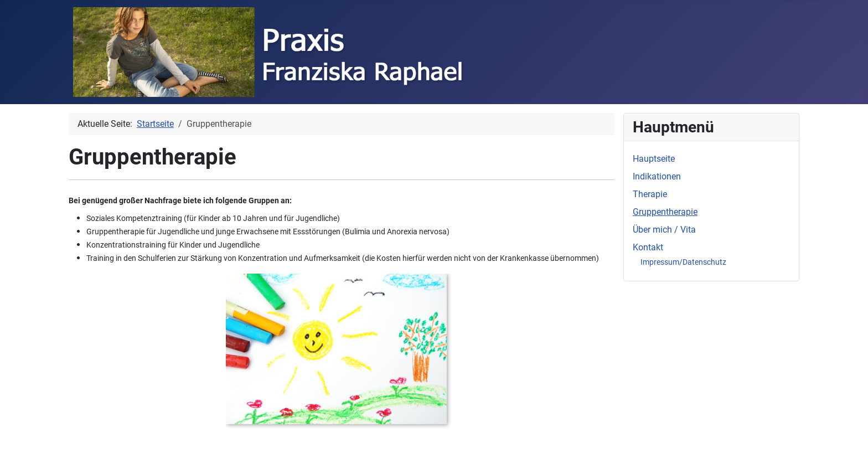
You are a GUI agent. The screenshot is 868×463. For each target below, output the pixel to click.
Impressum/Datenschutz (683, 262)
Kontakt (648, 247)
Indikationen (657, 176)
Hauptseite (654, 159)
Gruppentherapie (665, 212)
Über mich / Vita (664, 230)
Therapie (650, 194)
